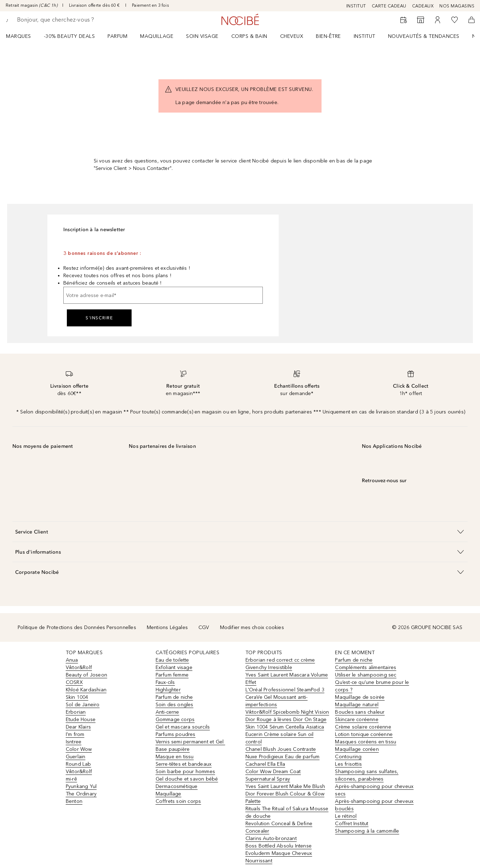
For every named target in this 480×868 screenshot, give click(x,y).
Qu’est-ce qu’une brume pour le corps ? (372, 686)
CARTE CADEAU (389, 6)
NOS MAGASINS (457, 6)
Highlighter (168, 690)
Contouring (348, 757)
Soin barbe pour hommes (185, 772)
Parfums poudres (176, 734)
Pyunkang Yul (81, 786)
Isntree (74, 742)
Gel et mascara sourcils (183, 727)
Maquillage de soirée (360, 697)
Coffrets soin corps (178, 801)
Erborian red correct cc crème (280, 660)
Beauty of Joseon (86, 675)
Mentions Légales (167, 627)
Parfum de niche (174, 697)
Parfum (117, 36)
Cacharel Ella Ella (265, 764)
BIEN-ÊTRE (328, 36)
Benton (74, 801)
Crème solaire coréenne (363, 727)
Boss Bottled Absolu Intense (279, 846)
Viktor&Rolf (79, 667)
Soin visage (202, 36)
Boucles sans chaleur (360, 712)
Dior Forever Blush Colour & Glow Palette (285, 798)
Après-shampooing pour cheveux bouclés (374, 805)
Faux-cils (165, 682)
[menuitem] (23, 36)
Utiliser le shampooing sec (366, 675)
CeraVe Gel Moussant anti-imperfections (277, 701)
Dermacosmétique (177, 786)
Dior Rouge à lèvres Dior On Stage (286, 719)
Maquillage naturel (357, 705)
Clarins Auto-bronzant (271, 838)
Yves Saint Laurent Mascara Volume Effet (287, 679)
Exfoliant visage (174, 667)
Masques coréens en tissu (366, 742)
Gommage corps (175, 719)
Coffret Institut (352, 824)
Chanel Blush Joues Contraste (281, 749)
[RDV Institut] (404, 20)
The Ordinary (81, 794)
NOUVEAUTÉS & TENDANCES (424, 36)
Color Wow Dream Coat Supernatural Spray (273, 775)
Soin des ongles (175, 705)
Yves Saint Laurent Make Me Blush (285, 786)
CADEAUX (423, 6)
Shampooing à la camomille (367, 831)
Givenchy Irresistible (269, 667)
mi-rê (71, 779)
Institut (365, 36)
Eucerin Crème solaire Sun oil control (280, 738)
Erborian (76, 712)
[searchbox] (69, 20)
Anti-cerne (167, 712)
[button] (240, 532)
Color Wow (79, 749)
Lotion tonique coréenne (364, 734)
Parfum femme (172, 675)
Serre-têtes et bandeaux (184, 764)
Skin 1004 (77, 697)
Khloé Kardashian (86, 690)
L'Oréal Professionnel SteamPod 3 (285, 690)
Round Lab (79, 764)
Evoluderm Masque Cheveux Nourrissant (279, 857)
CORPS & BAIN (249, 36)
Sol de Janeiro (83, 705)
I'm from (75, 734)
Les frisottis (348, 764)
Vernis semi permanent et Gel (190, 742)
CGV (204, 627)
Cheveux (292, 36)
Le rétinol (346, 816)
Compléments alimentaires (366, 667)
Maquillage (157, 36)
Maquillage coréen (357, 749)
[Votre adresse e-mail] (163, 295)
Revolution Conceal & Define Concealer (279, 827)
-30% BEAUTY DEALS (70, 36)
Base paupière (173, 749)
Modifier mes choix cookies (252, 627)
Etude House (81, 719)
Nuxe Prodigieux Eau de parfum (283, 757)
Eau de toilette (172, 660)
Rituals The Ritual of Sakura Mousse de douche (287, 812)
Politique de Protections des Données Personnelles (77, 627)
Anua (72, 660)
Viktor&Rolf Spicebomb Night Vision (287, 712)
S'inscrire (99, 318)
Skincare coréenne (357, 719)
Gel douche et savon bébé (187, 779)
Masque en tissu (175, 757)
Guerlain (76, 757)
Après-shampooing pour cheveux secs (374, 790)
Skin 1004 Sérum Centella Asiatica (285, 727)
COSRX (74, 682)
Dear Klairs (78, 727)
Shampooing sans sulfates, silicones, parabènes (367, 775)
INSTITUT (356, 6)
